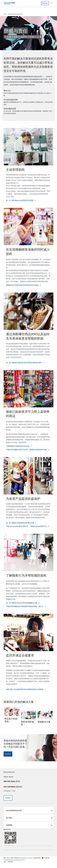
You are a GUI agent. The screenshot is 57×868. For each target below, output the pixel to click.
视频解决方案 (44, 722)
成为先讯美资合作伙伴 (14, 810)
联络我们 (45, 3)
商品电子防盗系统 (11, 720)
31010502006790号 (8, 860)
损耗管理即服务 (27, 723)
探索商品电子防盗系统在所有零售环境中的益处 (22, 285)
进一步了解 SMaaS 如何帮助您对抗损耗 (20, 200)
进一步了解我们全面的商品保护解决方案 (20, 523)
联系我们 (8, 754)
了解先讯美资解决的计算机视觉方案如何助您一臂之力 (25, 606)
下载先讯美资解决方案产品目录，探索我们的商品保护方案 (26, 450)
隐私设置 (11, 862)
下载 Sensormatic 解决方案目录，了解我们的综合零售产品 (26, 526)
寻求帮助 (9, 825)
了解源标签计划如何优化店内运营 (18, 446)
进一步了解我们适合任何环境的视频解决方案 (22, 603)
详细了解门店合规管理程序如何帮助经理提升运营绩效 (25, 689)
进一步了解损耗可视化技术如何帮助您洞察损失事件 (24, 363)
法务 (5, 862)
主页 (5, 14)
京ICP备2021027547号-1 (19, 860)
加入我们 (9, 818)
